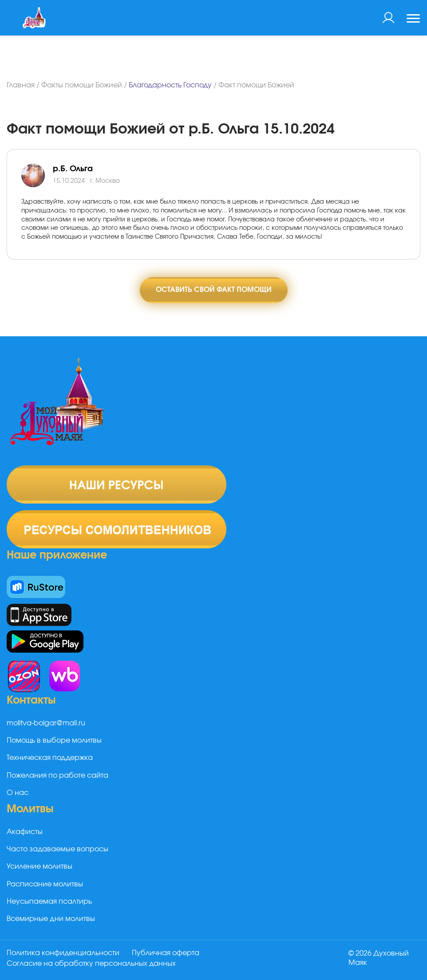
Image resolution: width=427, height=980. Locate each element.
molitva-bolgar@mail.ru (46, 723)
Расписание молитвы (45, 884)
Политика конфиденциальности (63, 953)
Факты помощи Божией (82, 85)
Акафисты (25, 832)
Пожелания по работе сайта (57, 775)
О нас (18, 793)
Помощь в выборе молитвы (54, 740)
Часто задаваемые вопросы (57, 849)
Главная (21, 85)
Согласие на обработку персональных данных (91, 964)
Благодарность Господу (170, 85)
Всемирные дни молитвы (51, 919)
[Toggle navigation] (413, 20)
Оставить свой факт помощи (214, 290)
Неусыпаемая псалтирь (49, 901)
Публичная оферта (166, 953)
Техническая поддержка (50, 758)
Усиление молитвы (40, 866)
